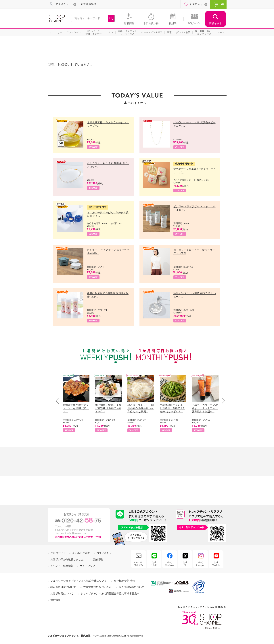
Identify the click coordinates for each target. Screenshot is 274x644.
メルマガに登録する (139, 564)
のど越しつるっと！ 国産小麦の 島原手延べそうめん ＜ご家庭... (141, 408)
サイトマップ (87, 566)
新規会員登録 (88, 4)
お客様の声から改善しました (67, 559)
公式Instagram (201, 564)
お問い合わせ (104, 553)
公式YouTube (216, 564)
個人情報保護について (131, 587)
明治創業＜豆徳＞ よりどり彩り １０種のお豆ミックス (108, 408)
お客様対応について (62, 594)
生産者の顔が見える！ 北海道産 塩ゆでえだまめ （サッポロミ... (173, 408)
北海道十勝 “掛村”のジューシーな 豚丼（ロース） (76, 408)
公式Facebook (170, 564)
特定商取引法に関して (63, 587)
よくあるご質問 (81, 553)
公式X (185, 564)
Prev (59, 401)
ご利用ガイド (58, 553)
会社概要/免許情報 (124, 581)
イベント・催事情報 (62, 566)
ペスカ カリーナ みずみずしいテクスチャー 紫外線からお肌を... (205, 408)
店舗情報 (98, 559)
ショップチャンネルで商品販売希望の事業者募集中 (110, 594)
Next (222, 401)
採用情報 (55, 600)
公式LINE (154, 564)
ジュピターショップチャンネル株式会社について (78, 581)
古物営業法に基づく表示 (97, 587)
